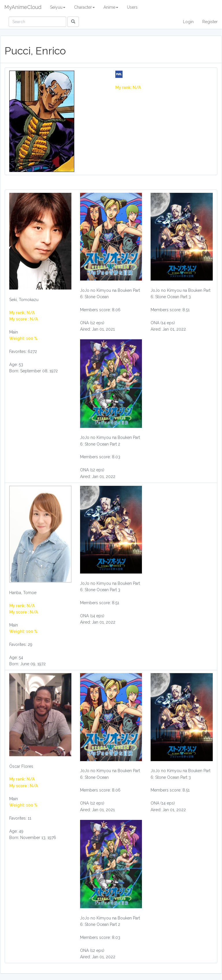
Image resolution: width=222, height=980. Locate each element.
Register (210, 22)
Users (132, 7)
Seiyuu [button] (58, 7)
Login (188, 22)
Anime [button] (111, 7)
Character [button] (84, 7)
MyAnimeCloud (23, 7)
